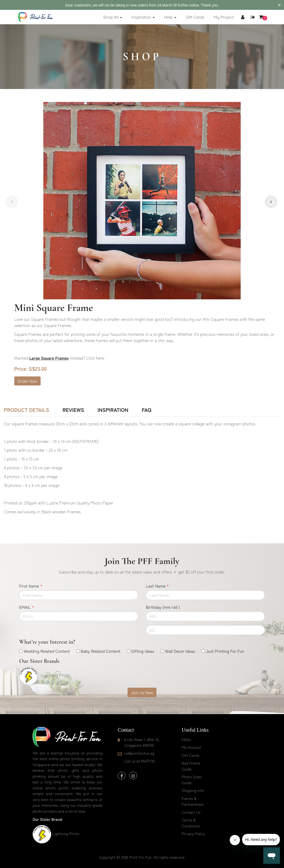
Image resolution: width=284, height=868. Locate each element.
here (100, 358)
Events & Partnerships (193, 801)
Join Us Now (142, 692)
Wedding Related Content (47, 651)
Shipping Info (193, 790)
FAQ (147, 410)
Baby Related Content (100, 651)
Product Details (27, 410)
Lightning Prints (66, 833)
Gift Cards (191, 755)
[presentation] (12, 202)
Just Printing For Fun (225, 651)
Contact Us (191, 812)
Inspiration (113, 410)
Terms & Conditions (191, 823)
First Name (31, 586)
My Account (192, 747)
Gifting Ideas (143, 651)
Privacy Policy (193, 833)
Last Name (157, 586)
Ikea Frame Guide (191, 766)
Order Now (27, 381)
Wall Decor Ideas (180, 651)
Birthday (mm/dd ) (163, 607)
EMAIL (27, 607)
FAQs (186, 739)
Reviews (73, 410)
